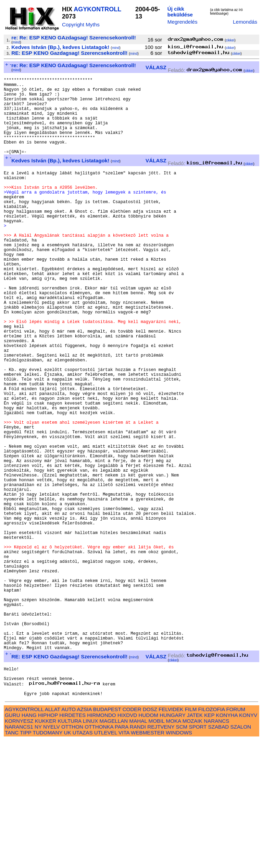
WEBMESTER (148, 860)
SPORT (198, 854)
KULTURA (69, 849)
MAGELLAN (114, 849)
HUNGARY (172, 843)
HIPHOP (48, 843)
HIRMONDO (101, 843)
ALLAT (53, 837)
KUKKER (46, 849)
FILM (191, 837)
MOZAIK (192, 849)
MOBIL (157, 849)
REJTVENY (161, 854)
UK (67, 860)
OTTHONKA (99, 854)
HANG (29, 843)
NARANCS (216, 849)
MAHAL (138, 849)
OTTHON (72, 854)
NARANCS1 (19, 854)
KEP (209, 843)
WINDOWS (179, 860)
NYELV (52, 854)
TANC (12, 860)
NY (38, 854)
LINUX (91, 849)
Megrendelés (183, 22)
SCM (182, 854)
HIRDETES (72, 843)
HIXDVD (127, 843)
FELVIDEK (171, 837)
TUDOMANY (48, 860)
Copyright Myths (81, 24)
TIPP (26, 860)
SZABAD (219, 854)
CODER (132, 837)
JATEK (195, 843)
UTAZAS (83, 860)
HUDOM (148, 843)
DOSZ (150, 837)
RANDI (138, 854)
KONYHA (227, 843)
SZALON (241, 854)
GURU (12, 843)
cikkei (230, 40)
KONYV (248, 843)
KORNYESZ (19, 849)
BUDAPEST (107, 837)
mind (16, 42)
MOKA (174, 849)
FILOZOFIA (212, 837)
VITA (124, 860)
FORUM (236, 837)
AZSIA (84, 837)
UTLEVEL (106, 860)
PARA (121, 854)
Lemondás (245, 22)
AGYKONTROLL (97, 9)
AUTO (68, 837)
